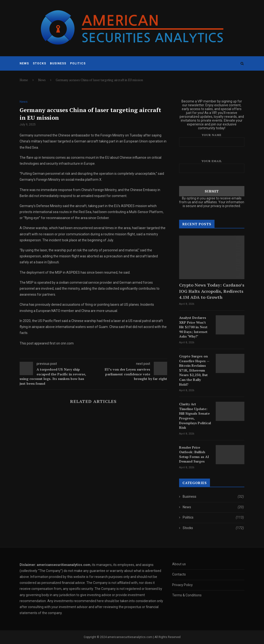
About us (179, 564)
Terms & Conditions (187, 595)
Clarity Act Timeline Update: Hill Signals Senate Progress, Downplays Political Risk (195, 416)
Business (58, 63)
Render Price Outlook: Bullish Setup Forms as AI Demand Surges (194, 454)
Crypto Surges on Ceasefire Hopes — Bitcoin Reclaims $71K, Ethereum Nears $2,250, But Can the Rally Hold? (194, 370)
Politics (78, 63)
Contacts (179, 574)
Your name (212, 140)
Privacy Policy (182, 585)
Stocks (39, 63)
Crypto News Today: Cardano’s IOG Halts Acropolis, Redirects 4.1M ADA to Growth (212, 291)
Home (24, 80)
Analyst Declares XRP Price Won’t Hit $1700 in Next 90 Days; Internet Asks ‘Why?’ (193, 327)
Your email (212, 166)
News (24, 63)
